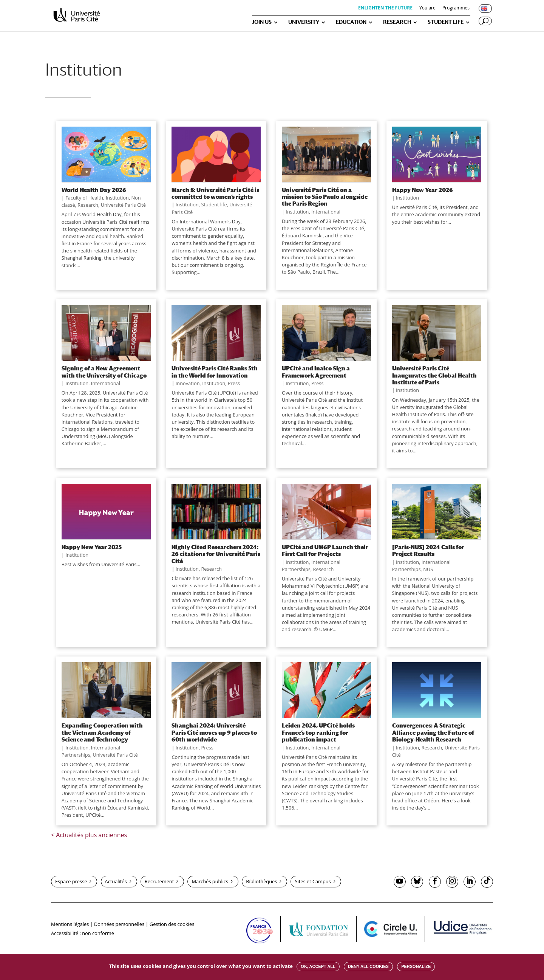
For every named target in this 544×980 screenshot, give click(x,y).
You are (427, 8)
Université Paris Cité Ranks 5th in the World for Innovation (215, 372)
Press (234, 383)
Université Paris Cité (123, 205)
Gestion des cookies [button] (172, 924)
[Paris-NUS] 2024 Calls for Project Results (428, 550)
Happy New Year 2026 (423, 190)
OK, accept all (318, 966)
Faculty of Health (84, 198)
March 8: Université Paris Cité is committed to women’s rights (215, 193)
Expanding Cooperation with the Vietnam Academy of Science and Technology (102, 732)
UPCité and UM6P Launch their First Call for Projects (325, 550)
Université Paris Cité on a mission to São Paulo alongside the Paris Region (325, 197)
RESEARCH (397, 22)
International (326, 212)
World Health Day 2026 (94, 190)
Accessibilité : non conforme (83, 933)
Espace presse (71, 881)
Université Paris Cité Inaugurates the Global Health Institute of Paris (434, 375)
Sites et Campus (313, 881)
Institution (117, 198)
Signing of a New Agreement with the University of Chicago (104, 372)
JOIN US (262, 22)
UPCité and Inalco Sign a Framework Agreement (316, 372)
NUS (428, 569)
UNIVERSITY (304, 22)
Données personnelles (119, 924)
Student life (214, 204)
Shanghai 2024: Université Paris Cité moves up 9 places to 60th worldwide (214, 732)
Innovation (188, 383)
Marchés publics (210, 881)
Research (88, 205)
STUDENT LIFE (446, 22)
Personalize (416, 966)
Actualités (116, 881)
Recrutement (159, 881)
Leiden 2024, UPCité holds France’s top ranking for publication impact (318, 732)
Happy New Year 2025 (92, 547)
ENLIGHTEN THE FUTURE (385, 8)
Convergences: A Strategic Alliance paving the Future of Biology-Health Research (433, 732)
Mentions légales (70, 924)
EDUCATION (351, 22)
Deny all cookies (368, 966)
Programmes (456, 8)
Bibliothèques (261, 881)
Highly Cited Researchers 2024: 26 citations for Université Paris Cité (216, 554)
